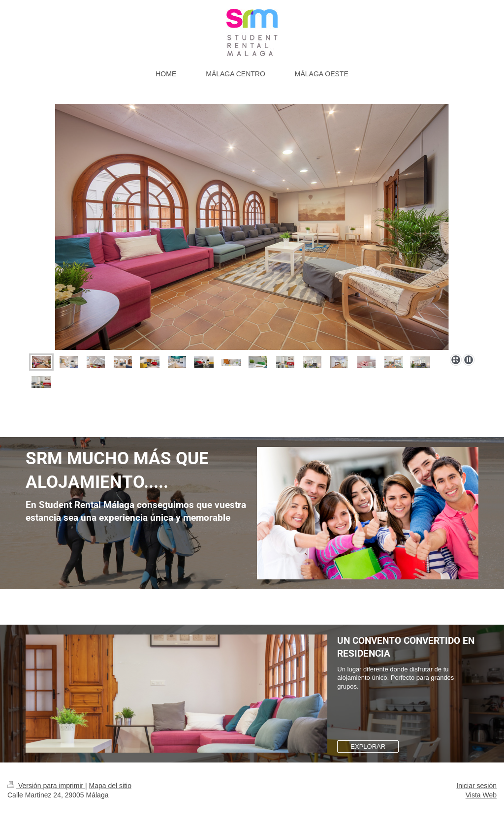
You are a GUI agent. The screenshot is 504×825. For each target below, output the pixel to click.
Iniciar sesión (476, 786)
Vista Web (481, 795)
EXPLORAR (368, 746)
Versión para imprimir (46, 786)
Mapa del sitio (110, 786)
